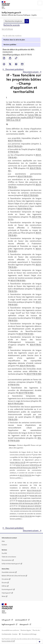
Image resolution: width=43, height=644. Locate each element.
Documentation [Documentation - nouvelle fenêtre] (7, 560)
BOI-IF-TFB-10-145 (27, 366)
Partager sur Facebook (4, 64)
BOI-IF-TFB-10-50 (24, 176)
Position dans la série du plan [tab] (14, 40)
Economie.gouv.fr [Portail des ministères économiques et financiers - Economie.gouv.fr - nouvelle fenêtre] (7, 589)
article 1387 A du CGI (17, 496)
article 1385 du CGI (17, 462)
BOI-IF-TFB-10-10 (15, 141)
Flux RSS (4, 553)
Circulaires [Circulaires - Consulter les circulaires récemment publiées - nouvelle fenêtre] (5, 579)
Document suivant (31, 72)
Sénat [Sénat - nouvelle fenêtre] (4, 596)
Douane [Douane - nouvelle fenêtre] (4, 583)
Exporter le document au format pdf (4, 58)
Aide (3, 541)
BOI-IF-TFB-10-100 (18, 281)
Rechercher (27, 21)
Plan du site (36, 630)
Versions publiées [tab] (10, 45)
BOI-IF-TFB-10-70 (24, 209)
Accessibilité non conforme (10, 630)
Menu (40, 3)
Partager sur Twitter (10, 64)
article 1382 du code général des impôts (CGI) (24, 116)
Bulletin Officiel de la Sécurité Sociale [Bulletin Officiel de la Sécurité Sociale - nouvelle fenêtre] (13, 576)
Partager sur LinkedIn (16, 64)
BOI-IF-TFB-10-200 (15, 404)
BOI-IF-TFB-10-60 (31, 195)
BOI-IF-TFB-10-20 (15, 146)
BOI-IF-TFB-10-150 (26, 475)
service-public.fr (21, 620)
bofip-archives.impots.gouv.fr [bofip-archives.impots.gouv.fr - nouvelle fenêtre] (11, 564)
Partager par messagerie (22, 64)
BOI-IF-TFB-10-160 (34, 374)
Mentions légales (26, 630)
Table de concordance (9, 557)
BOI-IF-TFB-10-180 (26, 393)
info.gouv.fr (6, 620)
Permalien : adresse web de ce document (16, 58)
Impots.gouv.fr (6, 593)
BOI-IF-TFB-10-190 (26, 516)
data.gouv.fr (24, 624)
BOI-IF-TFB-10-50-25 (34, 490)
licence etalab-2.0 (7, 641)
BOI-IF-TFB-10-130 (26, 334)
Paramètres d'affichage (29, 634)
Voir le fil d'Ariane (7, 29)
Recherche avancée (12, 25)
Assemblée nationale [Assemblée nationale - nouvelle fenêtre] (8, 572)
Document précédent (14, 69)
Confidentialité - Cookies (10, 634)
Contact (4, 545)
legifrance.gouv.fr (9, 624)
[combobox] (14, 21)
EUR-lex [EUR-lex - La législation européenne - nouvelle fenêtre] (4, 586)
